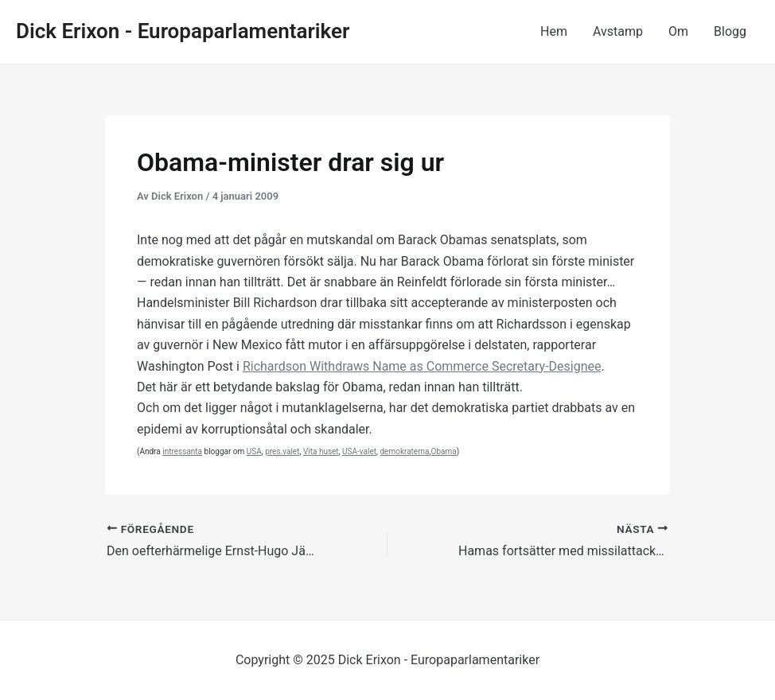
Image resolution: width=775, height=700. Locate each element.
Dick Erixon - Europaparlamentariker (183, 31)
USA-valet (359, 451)
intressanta (182, 451)
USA (254, 451)
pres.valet (282, 451)
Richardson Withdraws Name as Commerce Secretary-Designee (422, 366)
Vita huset (321, 451)
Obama (444, 451)
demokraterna (404, 451)
